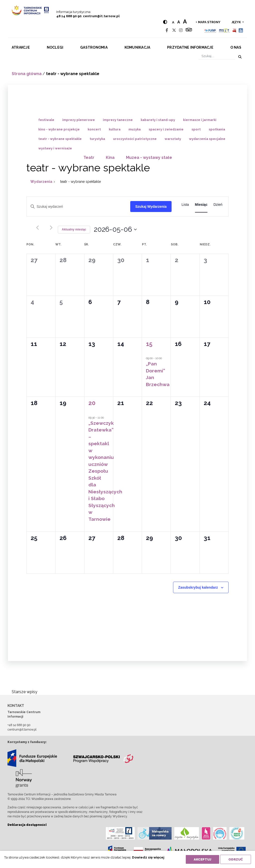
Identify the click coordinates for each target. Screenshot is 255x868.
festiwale (46, 120)
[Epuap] (210, 30)
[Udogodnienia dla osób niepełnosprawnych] (241, 30)
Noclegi (55, 47)
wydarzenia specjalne (207, 139)
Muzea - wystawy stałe (149, 158)
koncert (94, 129)
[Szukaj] (217, 56)
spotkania (217, 129)
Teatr (89, 158)
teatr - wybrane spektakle (60, 139)
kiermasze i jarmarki (200, 120)
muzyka (135, 129)
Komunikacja (137, 47)
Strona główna (27, 74)
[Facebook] (167, 30)
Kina (110, 158)
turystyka (97, 139)
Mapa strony (209, 22)
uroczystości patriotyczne (135, 139)
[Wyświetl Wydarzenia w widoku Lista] (185, 205)
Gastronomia (94, 47)
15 (149, 344)
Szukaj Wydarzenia (151, 207)
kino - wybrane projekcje (59, 129)
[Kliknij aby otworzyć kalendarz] (115, 229)
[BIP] (234, 30)
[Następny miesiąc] (51, 227)
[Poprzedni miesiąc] (37, 227)
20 (92, 403)
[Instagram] (181, 30)
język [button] (237, 22)
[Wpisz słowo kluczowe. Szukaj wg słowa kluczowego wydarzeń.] (78, 207)
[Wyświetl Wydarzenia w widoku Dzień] (218, 205)
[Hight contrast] (165, 22)
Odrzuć (236, 859)
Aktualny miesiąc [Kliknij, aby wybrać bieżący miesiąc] (74, 229)
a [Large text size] (185, 21)
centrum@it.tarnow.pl (101, 16)
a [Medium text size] (179, 22)
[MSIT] (224, 30)
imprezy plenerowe (79, 120)
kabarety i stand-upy (158, 120)
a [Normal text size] (173, 22)
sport (196, 129)
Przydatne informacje (190, 47)
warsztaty (173, 139)
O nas (236, 47)
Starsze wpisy (25, 692)
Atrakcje (21, 47)
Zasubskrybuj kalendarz (198, 587)
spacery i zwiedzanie (166, 129)
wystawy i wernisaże (55, 148)
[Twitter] (174, 30)
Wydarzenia (41, 182)
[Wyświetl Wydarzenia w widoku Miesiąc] (201, 205)
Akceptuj (202, 859)
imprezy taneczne (118, 120)
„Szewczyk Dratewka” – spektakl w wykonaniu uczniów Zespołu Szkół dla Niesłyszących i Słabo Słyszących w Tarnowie (105, 471)
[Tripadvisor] (189, 30)
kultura (115, 129)
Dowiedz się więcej (148, 857)
